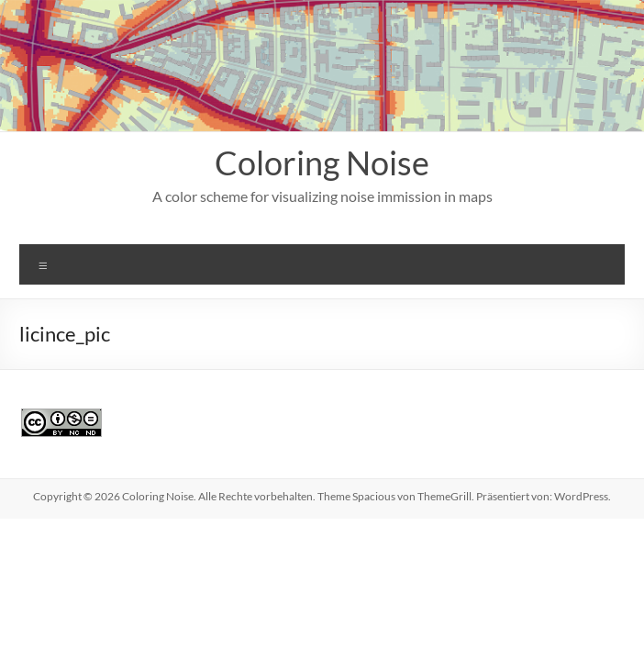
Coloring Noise (322, 162)
